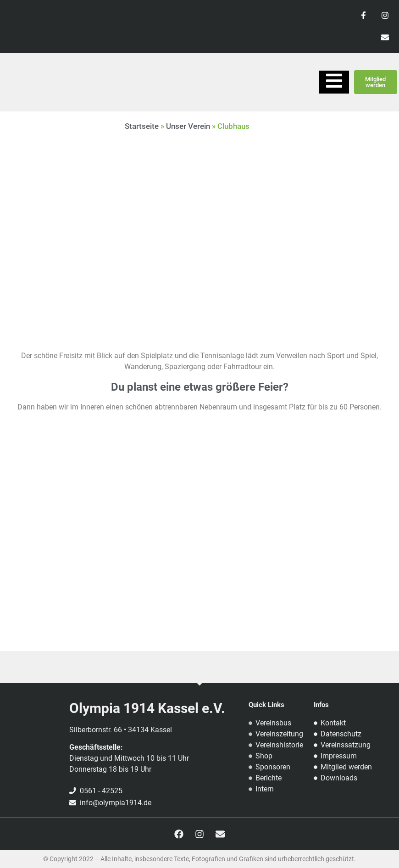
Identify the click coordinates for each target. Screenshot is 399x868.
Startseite (142, 126)
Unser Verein (188, 126)
